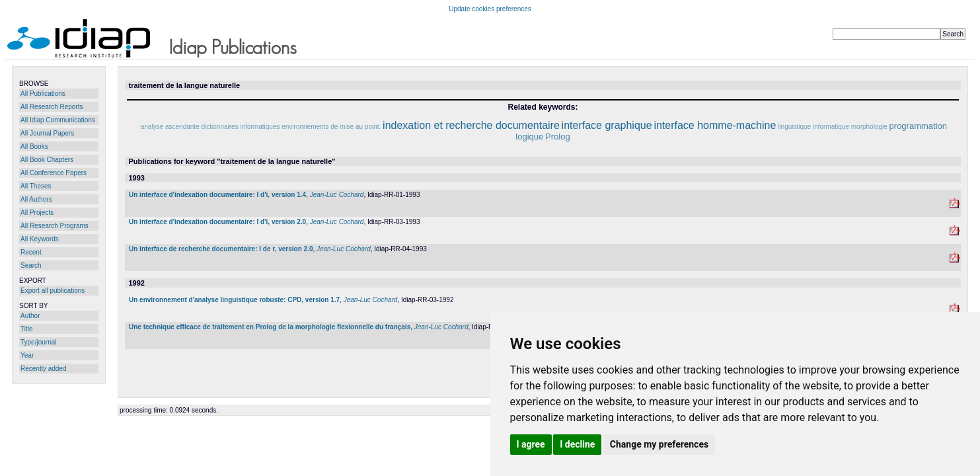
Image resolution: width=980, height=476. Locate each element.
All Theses (36, 186)
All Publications (43, 94)
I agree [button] (531, 444)
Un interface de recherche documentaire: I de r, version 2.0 (221, 249)
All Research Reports (52, 107)
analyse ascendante (170, 127)
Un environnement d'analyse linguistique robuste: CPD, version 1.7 (234, 300)
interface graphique (607, 125)
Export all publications (53, 291)
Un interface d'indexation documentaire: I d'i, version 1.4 (217, 195)
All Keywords (40, 239)
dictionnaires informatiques (241, 127)
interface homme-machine (715, 125)
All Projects (37, 213)
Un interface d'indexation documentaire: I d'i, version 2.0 (217, 222)
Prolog (558, 137)
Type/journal (38, 342)
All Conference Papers (54, 173)
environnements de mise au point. (331, 127)
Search (31, 265)
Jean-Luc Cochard (337, 195)
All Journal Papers (47, 133)
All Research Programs (55, 226)
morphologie (869, 127)
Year (27, 355)
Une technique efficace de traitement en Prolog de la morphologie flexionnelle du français (270, 327)
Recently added (44, 369)
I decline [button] (577, 444)
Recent (31, 252)
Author (30, 316)
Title (27, 329)
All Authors (36, 199)
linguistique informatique (813, 127)
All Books (34, 146)
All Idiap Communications (58, 120)
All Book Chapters (47, 160)
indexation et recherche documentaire (471, 125)
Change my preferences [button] (659, 444)
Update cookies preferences (490, 9)
